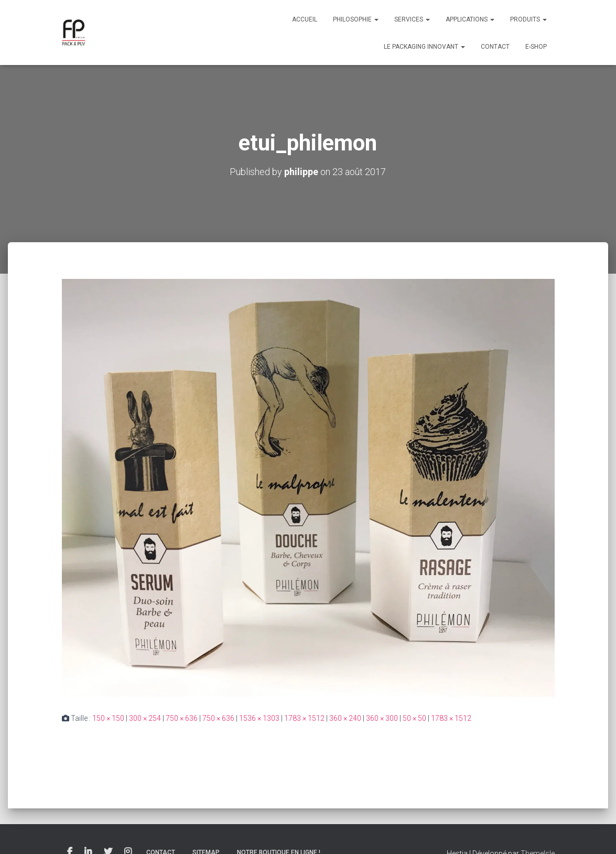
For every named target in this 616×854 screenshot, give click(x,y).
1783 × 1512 (304, 718)
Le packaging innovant (424, 47)
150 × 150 (108, 718)
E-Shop (536, 47)
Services (412, 19)
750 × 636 (182, 718)
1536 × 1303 (259, 718)
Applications (470, 19)
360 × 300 (382, 718)
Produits (528, 19)
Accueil (305, 19)
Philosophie (356, 19)
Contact (495, 47)
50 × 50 (414, 718)
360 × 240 (345, 718)
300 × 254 (145, 718)
